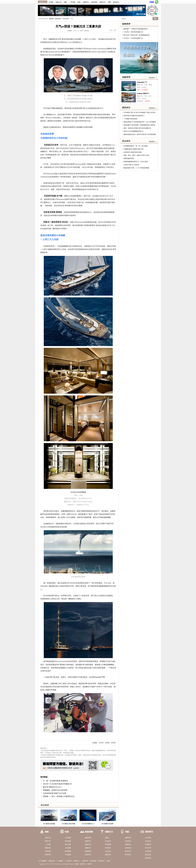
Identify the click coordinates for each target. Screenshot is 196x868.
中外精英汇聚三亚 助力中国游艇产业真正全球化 (140, 112)
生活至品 (108, 851)
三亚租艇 (68, 838)
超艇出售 (88, 844)
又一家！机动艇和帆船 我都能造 (55, 781)
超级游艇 (94, 2)
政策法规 (128, 848)
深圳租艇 (68, 841)
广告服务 (60, 861)
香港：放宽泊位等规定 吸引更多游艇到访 (137, 128)
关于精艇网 (43, 861)
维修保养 (128, 838)
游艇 (77, 864)
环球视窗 (108, 844)
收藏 (95, 743)
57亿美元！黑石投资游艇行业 (133, 32)
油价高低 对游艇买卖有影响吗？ (134, 116)
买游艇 (51, 2)
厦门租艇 (68, 844)
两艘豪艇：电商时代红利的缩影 (55, 790)
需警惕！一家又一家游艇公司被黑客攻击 (59, 796)
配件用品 (128, 855)
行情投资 (148, 844)
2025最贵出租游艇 (49, 824)
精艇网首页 (43, 2)
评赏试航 (48, 851)
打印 (101, 743)
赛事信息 (148, 858)
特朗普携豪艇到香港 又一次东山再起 (136, 162)
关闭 (113, 743)
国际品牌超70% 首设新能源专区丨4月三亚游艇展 (140, 122)
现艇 (65, 2)
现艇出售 (48, 841)
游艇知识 (128, 844)
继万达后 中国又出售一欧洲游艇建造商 (136, 35)
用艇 (109, 2)
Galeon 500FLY (143, 94)
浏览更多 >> (153, 78)
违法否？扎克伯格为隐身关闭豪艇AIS (57, 784)
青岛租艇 (68, 851)
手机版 (152, 2)
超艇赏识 (88, 841)
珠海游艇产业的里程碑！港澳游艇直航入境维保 (139, 125)
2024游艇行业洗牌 (107, 824)
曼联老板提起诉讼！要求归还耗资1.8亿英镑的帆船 (140, 134)
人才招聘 (68, 861)
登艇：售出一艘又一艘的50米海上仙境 (136, 155)
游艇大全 (59, 2)
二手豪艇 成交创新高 (130, 119)
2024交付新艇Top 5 (88, 824)
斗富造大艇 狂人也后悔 (131, 165)
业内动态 (148, 841)
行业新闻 (148, 838)
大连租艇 (68, 855)
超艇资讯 (88, 855)
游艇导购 (48, 855)
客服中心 (77, 861)
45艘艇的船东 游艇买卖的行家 (133, 149)
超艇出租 (88, 848)
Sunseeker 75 (142, 82)
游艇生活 (102, 2)
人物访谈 (148, 851)
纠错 (107, 743)
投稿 (108, 861)
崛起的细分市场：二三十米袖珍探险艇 (136, 168)
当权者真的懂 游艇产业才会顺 (55, 793)
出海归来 (108, 841)
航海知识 (128, 841)
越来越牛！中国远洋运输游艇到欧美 (136, 29)
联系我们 (102, 861)
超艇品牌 (88, 838)
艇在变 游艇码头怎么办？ (53, 787)
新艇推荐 (48, 848)
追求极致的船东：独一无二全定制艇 (136, 146)
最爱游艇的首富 (129, 158)
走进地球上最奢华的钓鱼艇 (133, 152)
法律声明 (85, 861)
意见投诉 (93, 861)
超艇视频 (88, 851)
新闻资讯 (116, 2)
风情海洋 (108, 848)
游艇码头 (86, 2)
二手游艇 (72, 2)
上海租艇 (68, 848)
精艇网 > (52, 19)
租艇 (79, 2)
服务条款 (52, 861)
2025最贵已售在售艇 (68, 824)
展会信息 (148, 855)
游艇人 (107, 838)
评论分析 (66, 19)
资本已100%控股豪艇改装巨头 (134, 131)
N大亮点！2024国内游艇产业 (133, 38)
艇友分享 (128, 851)
